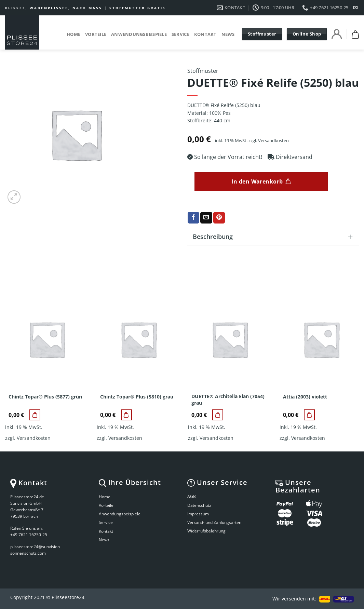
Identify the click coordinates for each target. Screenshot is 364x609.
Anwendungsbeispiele (139, 34)
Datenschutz (199, 505)
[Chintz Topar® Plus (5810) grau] (126, 415)
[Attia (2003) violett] (309, 415)
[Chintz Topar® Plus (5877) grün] (35, 415)
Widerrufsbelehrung (206, 531)
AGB (192, 496)
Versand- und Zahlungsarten (214, 522)
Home (73, 34)
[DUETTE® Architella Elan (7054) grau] (218, 415)
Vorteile (96, 34)
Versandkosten (273, 141)
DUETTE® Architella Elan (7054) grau (228, 400)
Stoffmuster (203, 71)
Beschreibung (275, 237)
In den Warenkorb (257, 181)
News (228, 34)
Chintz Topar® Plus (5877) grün (45, 397)
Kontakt (205, 34)
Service (180, 34)
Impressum (198, 514)
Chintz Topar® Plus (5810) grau (137, 397)
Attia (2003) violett (305, 397)
